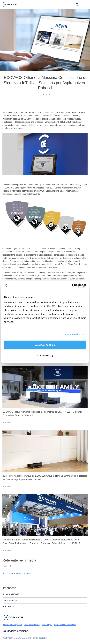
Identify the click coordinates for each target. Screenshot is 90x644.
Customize (45, 355)
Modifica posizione (16, 631)
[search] (77, 4)
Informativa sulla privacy (12, 625)
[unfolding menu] (86, 588)
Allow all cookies (45, 345)
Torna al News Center (17, 573)
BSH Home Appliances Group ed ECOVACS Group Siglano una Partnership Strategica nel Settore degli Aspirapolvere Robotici (45, 478)
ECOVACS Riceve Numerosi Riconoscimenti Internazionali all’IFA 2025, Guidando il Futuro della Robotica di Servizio (43, 414)
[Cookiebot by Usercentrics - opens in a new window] (72, 286)
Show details (72, 334)
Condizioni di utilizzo (32, 625)
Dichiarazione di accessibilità (65, 625)
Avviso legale (47, 625)
